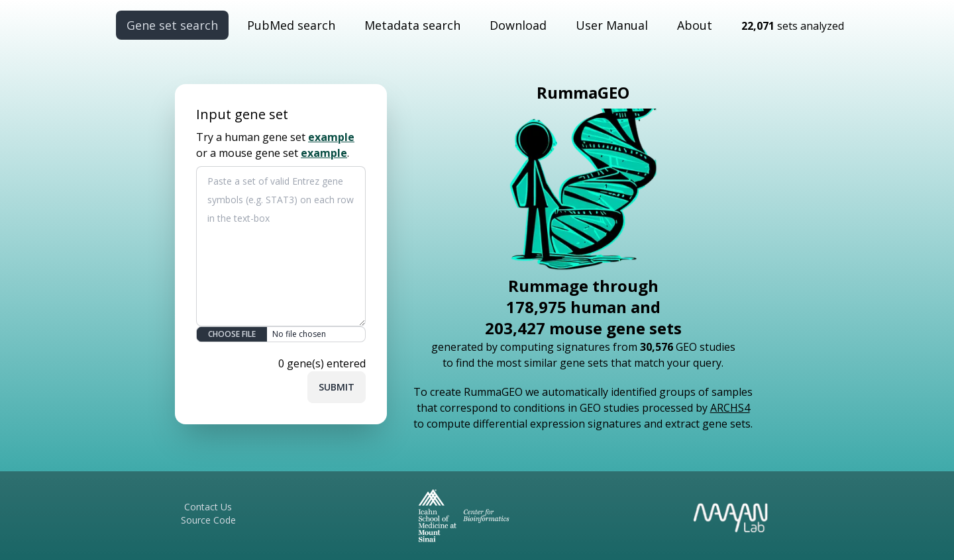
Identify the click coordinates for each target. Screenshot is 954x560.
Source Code (208, 520)
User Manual (612, 25)
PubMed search (291, 25)
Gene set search (172, 25)
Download (518, 25)
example (331, 137)
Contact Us (208, 507)
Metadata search (412, 25)
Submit (337, 387)
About (695, 25)
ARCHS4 (730, 408)
